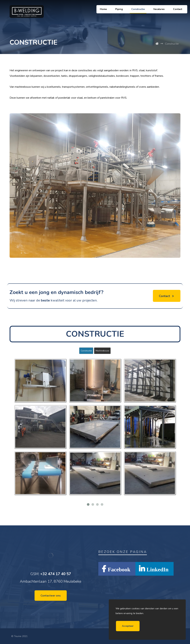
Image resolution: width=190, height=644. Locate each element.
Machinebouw (102, 351)
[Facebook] (117, 569)
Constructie (86, 351)
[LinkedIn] (155, 569)
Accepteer (128, 626)
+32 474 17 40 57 (56, 574)
